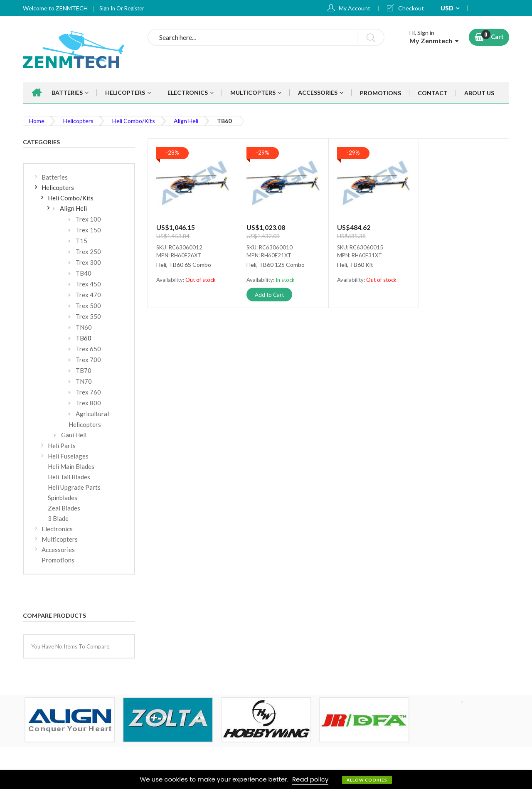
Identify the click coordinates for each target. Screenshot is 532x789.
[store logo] (79, 49)
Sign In (108, 8)
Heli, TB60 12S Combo (276, 265)
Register (134, 8)
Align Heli (186, 121)
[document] (266, 779)
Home (37, 121)
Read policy (310, 779)
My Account (355, 8)
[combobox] (266, 37)
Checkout (411, 8)
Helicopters (78, 121)
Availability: (171, 280)
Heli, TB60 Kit (355, 265)
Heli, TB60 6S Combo (184, 265)
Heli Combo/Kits (134, 121)
